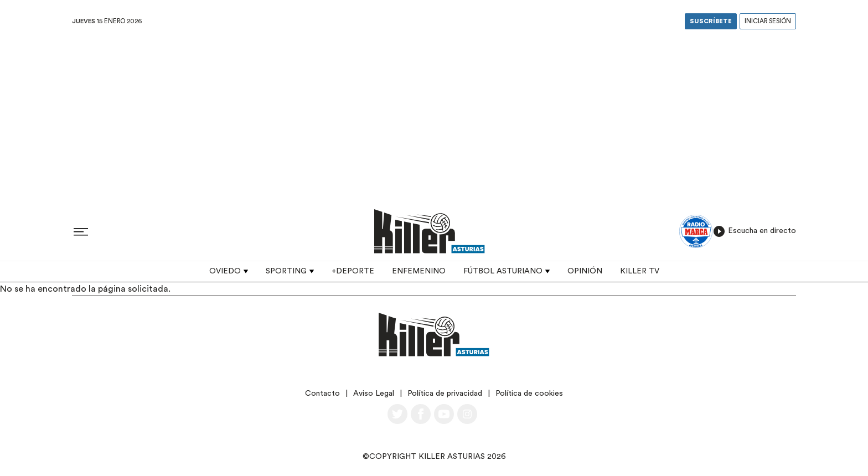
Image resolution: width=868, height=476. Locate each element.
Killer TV (640, 271)
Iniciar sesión (768, 21)
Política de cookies (529, 394)
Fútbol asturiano (503, 271)
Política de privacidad (445, 394)
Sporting (286, 271)
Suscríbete (711, 21)
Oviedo (225, 271)
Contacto (322, 394)
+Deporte (353, 271)
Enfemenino (419, 271)
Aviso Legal (374, 394)
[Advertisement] (434, 116)
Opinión (585, 271)
